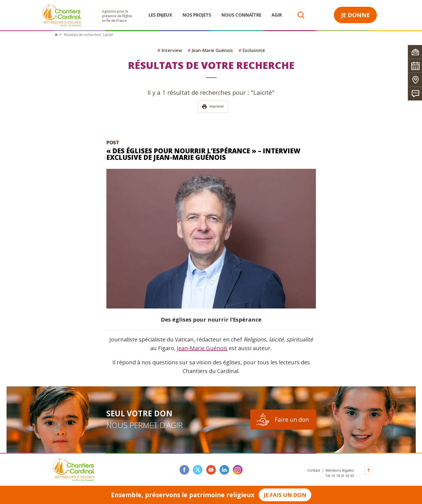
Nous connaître (241, 15)
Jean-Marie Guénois (210, 50)
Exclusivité (252, 50)
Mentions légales (340, 470)
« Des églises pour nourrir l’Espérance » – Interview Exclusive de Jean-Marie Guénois (203, 154)
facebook (184, 470)
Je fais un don (285, 495)
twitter (198, 470)
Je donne (355, 15)
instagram (238, 470)
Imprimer (213, 107)
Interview (170, 50)
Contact (314, 470)
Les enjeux (160, 15)
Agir (277, 15)
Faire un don (292, 420)
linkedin (224, 470)
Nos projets (197, 15)
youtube (211, 470)
